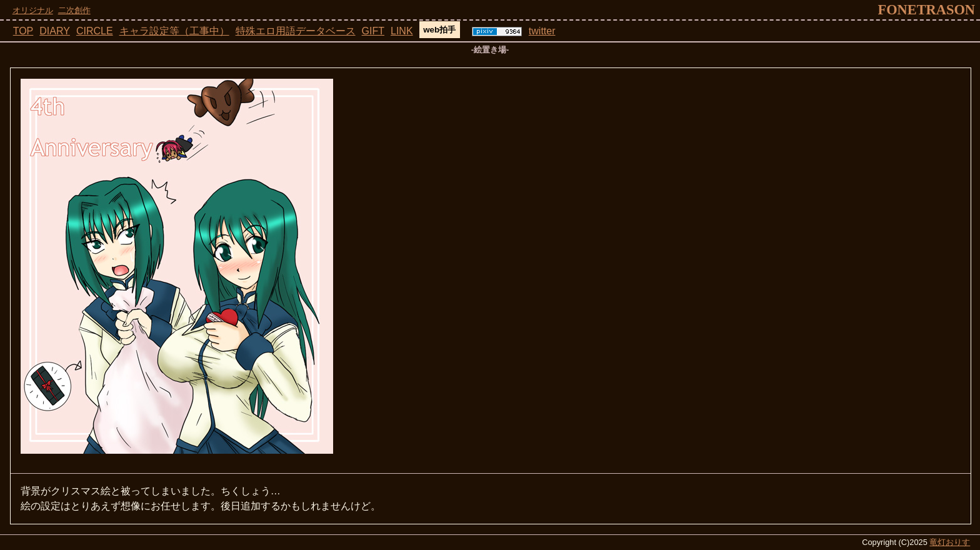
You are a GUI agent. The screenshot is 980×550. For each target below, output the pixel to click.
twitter (542, 31)
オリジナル (33, 10)
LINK (402, 31)
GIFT (373, 31)
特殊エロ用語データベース (296, 31)
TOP (23, 31)
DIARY (55, 31)
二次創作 (74, 10)
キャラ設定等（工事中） (174, 31)
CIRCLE (95, 31)
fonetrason (926, 10)
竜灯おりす (950, 542)
